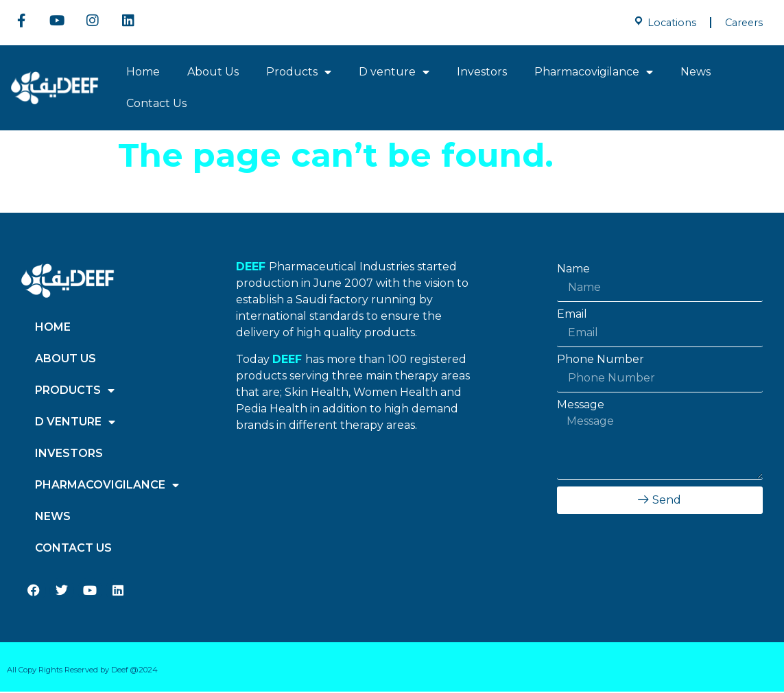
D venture (394, 73)
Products (299, 73)
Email (572, 316)
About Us (213, 73)
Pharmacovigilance (594, 73)
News (696, 73)
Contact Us (156, 105)
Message (581, 406)
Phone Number (601, 361)
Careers (744, 23)
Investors (482, 73)
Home (143, 73)
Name (573, 270)
